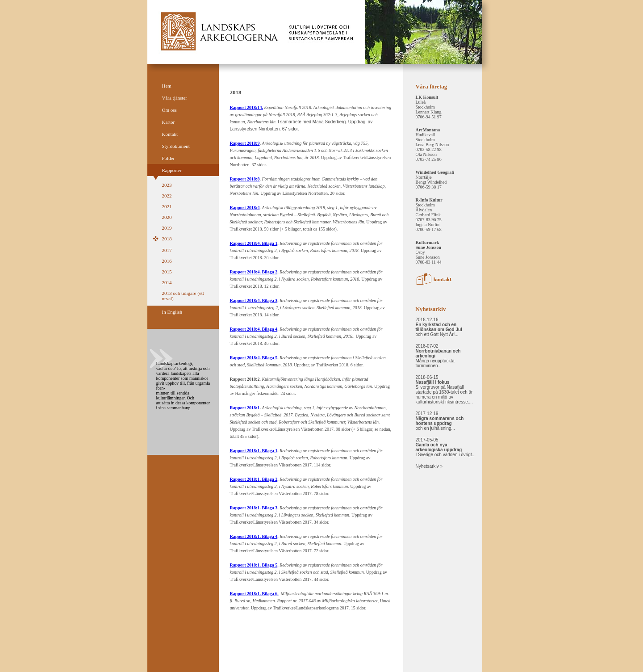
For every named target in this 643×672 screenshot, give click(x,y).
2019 (167, 228)
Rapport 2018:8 (245, 179)
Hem (167, 86)
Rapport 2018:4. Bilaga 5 (254, 358)
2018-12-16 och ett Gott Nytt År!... (439, 327)
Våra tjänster (175, 98)
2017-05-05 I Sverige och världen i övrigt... (446, 447)
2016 (167, 261)
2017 (167, 250)
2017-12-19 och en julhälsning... (440, 421)
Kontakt (170, 134)
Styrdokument (176, 146)
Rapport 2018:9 (245, 143)
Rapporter (172, 170)
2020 (167, 217)
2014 (167, 282)
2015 (167, 272)
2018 (167, 239)
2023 (167, 185)
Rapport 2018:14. (246, 107)
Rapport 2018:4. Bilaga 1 (254, 243)
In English (172, 312)
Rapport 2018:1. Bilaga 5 (254, 565)
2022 (167, 196)
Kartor (169, 122)
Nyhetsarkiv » (429, 466)
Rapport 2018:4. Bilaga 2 (254, 272)
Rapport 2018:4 (245, 208)
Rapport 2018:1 (245, 408)
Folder (169, 158)
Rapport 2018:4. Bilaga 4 (254, 329)
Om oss (169, 110)
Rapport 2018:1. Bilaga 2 (254, 479)
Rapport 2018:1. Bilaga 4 (254, 536)
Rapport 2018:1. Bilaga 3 (254, 508)
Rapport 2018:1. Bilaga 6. (254, 594)
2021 (167, 206)
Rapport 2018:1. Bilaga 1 (254, 451)
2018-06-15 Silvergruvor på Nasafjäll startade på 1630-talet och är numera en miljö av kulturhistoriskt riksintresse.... (444, 390)
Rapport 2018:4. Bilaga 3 (254, 300)
